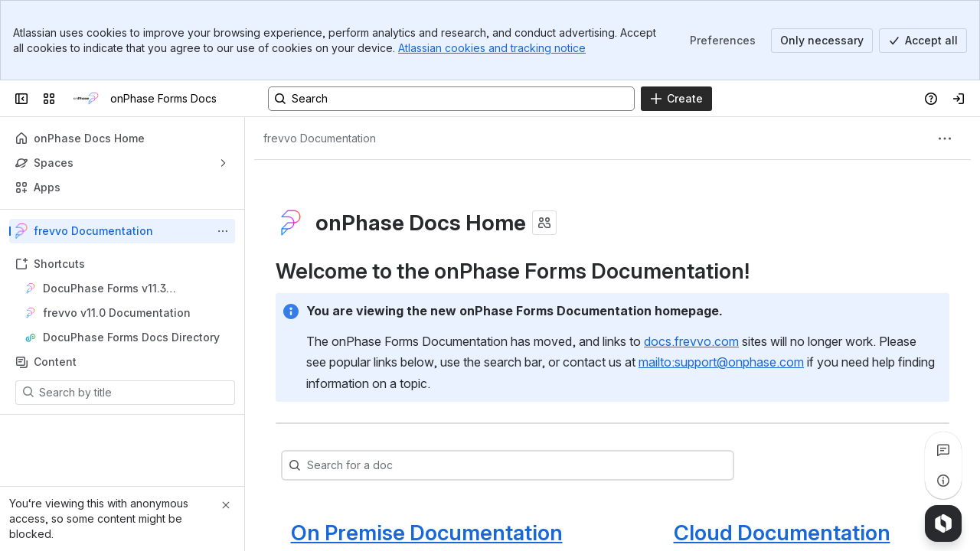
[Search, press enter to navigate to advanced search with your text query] (451, 99)
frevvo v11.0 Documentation (117, 313)
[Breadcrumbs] (320, 139)
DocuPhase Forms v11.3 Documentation (105, 289)
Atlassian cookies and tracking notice (492, 48)
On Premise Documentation (427, 533)
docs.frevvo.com (691, 341)
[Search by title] (134, 393)
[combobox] (338, 465)
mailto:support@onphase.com (721, 362)
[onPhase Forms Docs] (86, 99)
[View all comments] (943, 450)
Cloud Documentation (782, 533)
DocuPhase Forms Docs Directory (131, 337)
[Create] (676, 99)
